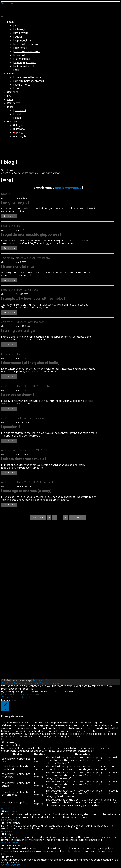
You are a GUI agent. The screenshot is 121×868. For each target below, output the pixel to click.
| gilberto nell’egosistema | (28, 81)
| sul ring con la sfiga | (19, 331)
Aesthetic (7, 450)
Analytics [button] (6, 831)
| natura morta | (22, 85)
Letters (5, 194)
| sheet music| (21, 114)
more (10, 107)
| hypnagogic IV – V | (25, 40)
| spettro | (19, 88)
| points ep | (20, 48)
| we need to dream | (18, 395)
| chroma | (19, 55)
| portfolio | (19, 111)
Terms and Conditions (45, 680)
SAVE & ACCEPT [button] (11, 865)
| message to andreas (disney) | (27, 491)
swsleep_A (9, 198)
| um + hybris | (21, 33)
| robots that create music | (24, 459)
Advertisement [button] (10, 843)
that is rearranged (68, 188)
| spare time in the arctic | (28, 77)
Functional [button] (8, 809)
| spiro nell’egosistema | (27, 44)
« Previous (38, 518)
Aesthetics (7, 258)
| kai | (16, 70)
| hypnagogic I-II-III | (25, 63)
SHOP (10, 99)
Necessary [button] (7, 739)
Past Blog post (35, 322)
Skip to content (10, 3)
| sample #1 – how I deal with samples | (33, 299)
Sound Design (31, 290)
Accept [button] (26, 697)
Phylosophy (43, 258)
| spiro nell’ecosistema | (27, 51)
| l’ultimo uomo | (22, 59)
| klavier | (18, 37)
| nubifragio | (20, 29)
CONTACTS (14, 103)
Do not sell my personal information (22, 694)
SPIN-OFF (13, 74)
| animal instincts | (24, 66)
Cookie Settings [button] (11, 697)
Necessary (11, 742)
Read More (9, 216)
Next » (77, 518)
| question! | (11, 427)
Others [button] (5, 854)
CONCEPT (13, 92)
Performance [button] (9, 820)
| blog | (17, 118)
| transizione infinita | (18, 267)
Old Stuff (16, 226)
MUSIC (11, 22)
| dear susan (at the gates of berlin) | (31, 363)
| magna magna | (15, 203)
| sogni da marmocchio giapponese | (31, 235)
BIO (9, 96)
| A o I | (17, 26)
